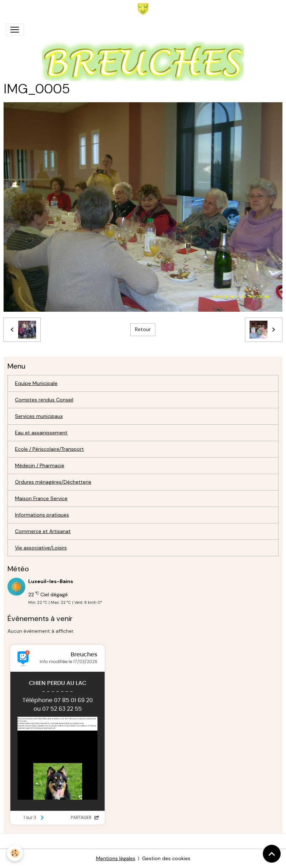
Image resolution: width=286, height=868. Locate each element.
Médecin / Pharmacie (40, 465)
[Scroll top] (272, 854)
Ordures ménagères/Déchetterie (53, 482)
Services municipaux (39, 416)
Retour (143, 329)
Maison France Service (41, 498)
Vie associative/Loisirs (41, 548)
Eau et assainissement (41, 433)
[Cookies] (15, 853)
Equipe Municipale (36, 383)
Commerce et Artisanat (43, 531)
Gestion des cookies (166, 858)
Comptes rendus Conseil (44, 400)
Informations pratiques (42, 515)
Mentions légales (116, 858)
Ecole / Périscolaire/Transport (49, 449)
